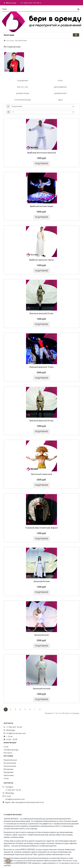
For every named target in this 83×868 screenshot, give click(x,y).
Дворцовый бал (60, 87)
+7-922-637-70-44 (14, 727)
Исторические (10, 763)
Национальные (10, 760)
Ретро (60, 81)
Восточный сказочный (42, 474)
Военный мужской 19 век (41, 367)
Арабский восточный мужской (42, 153)
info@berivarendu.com (16, 733)
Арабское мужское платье (41, 260)
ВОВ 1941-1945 (23, 87)
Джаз (60, 100)
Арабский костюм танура (42, 206)
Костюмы (10, 41)
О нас (6, 747)
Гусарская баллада (23, 100)
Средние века (23, 81)
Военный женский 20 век (41, 313)
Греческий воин (41, 635)
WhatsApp (10, 3)
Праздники (8, 772)
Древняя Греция (23, 94)
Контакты (8, 753)
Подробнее (42, 164)
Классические (10, 766)
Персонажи (9, 775)
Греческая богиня (41, 581)
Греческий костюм (41, 689)
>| (40, 709)
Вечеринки (8, 769)
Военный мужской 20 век (41, 421)
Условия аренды (11, 750)
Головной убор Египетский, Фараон (41, 528)
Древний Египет (60, 94)
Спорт (6, 778)
